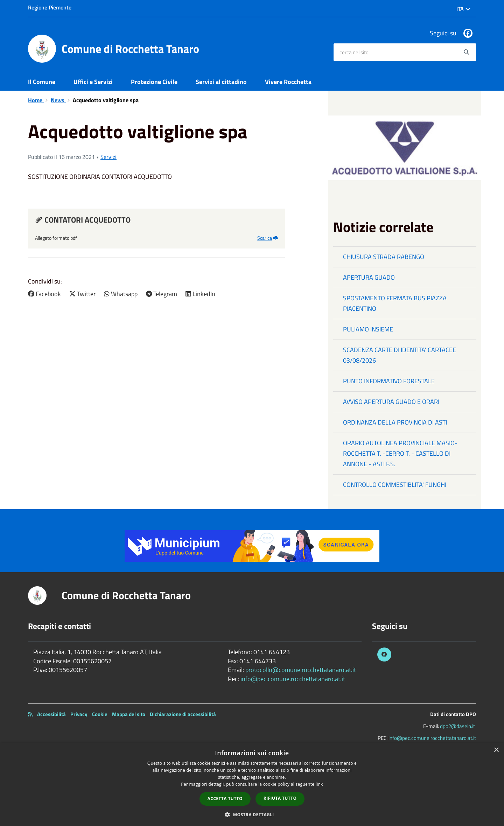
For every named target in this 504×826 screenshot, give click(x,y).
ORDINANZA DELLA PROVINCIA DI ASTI (395, 422)
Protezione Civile (154, 82)
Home (36, 100)
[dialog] (252, 784)
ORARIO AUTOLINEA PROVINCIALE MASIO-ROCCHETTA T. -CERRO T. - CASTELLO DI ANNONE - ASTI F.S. (400, 453)
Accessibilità (51, 714)
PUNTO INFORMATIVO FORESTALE (389, 381)
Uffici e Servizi (93, 82)
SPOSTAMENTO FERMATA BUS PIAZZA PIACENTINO (395, 303)
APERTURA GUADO (369, 277)
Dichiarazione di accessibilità (183, 714)
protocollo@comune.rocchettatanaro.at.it (301, 670)
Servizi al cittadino (221, 82)
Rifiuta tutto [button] (280, 798)
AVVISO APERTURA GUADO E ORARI (391, 402)
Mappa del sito (129, 714)
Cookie (100, 714)
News (58, 100)
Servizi (108, 157)
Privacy (79, 714)
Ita (464, 9)
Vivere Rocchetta (288, 82)
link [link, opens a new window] (319, 784)
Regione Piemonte (50, 7)
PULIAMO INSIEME (368, 329)
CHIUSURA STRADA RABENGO (384, 257)
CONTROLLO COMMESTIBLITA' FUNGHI (395, 485)
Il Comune (42, 82)
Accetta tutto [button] (225, 799)
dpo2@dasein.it (457, 726)
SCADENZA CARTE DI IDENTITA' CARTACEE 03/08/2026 (400, 355)
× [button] (496, 750)
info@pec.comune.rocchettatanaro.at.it (293, 679)
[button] (252, 814)
